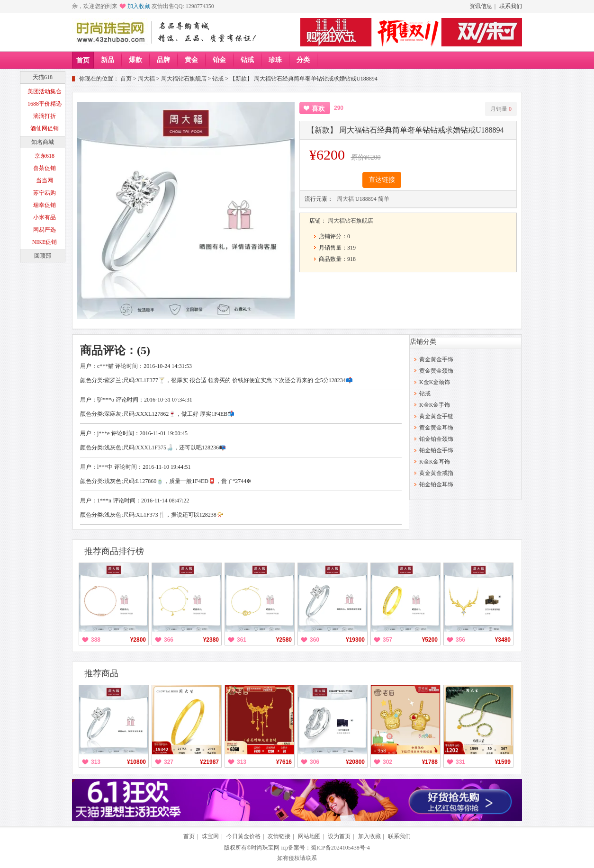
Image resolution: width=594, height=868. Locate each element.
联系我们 (511, 6)
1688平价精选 (45, 104)
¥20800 (355, 762)
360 (315, 640)
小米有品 (45, 217)
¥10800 (136, 762)
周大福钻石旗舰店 (184, 79)
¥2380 (211, 640)
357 (387, 640)
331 (460, 762)
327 (169, 762)
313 (96, 762)
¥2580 (284, 640)
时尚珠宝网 (265, 848)
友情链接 (279, 836)
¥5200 (430, 640)
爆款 (135, 60)
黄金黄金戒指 (436, 473)
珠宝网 (210, 836)
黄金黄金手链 (436, 416)
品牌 (163, 60)
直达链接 (382, 180)
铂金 (219, 60)
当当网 (45, 180)
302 (387, 762)
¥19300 (355, 640)
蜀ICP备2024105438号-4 (340, 848)
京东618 (45, 156)
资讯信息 (481, 6)
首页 (83, 60)
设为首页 (339, 836)
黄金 (191, 60)
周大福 (146, 79)
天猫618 (43, 77)
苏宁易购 (45, 193)
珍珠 (275, 60)
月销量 (501, 109)
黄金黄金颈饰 (436, 371)
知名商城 (43, 142)
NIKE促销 (45, 242)
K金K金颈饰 (435, 382)
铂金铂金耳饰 (436, 484)
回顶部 (43, 256)
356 (460, 640)
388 (96, 640)
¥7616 (284, 762)
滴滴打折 (45, 116)
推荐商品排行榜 (114, 551)
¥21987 (209, 762)
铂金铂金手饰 (436, 450)
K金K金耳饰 (435, 462)
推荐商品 (101, 673)
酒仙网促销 (45, 128)
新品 (108, 60)
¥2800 (138, 640)
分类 (303, 60)
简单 (384, 199)
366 (169, 640)
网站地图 (309, 836)
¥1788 (430, 762)
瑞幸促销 (45, 205)
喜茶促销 (45, 168)
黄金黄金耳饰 (436, 428)
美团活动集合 (45, 91)
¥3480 (503, 640)
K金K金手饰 (435, 405)
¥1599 (503, 762)
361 (242, 640)
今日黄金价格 (243, 836)
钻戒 (247, 60)
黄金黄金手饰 (436, 359)
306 (315, 762)
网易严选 (45, 230)
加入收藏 (139, 6)
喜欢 (318, 109)
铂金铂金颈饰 (436, 439)
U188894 (366, 199)
